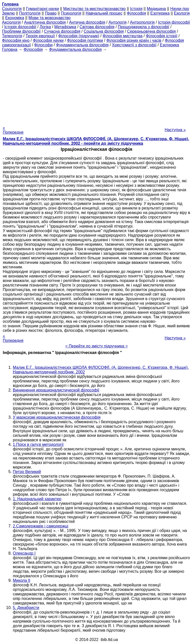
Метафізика (65, 27)
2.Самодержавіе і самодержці (41, 526)
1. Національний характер (37, 499)
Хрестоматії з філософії (134, 45)
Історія (136, 9)
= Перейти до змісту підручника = (97, 346)
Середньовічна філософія (151, 31)
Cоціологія (12, 9)
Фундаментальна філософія (82, 45)
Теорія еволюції (40, 36)
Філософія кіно (16, 40)
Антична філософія (87, 22)
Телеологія (12, 36)
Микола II (22, 580)
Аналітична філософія (45, 22)
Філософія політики (85, 40)
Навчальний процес (104, 13)
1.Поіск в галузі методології (38, 444)
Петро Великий (27, 472)
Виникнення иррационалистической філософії (56, 390)
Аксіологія (11, 22)
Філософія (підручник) (79, 36)
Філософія (136, 13)
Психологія (71, 13)
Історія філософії (174, 22)
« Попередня (13, 130)
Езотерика (160, 13)
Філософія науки (48, 40)
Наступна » (175, 130)
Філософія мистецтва (123, 36)
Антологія (118, 22)
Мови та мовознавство (50, 18)
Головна (10, 49)
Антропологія (142, 22)
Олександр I (24, 553)
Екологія (182, 13)
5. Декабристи (26, 608)
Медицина (156, 9)
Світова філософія (97, 27)
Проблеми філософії (21, 31)
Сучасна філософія (62, 31)
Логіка (45, 27)
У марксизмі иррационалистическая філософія (57, 417)
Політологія (30, 13)
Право (51, 13)
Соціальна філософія (104, 31)
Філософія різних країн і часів (134, 40)
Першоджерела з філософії (144, 27)
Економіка (15, 18)
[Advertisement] (96, 87)
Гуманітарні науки (42, 9)
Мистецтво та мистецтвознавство (94, 9)
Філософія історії (162, 36)
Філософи (43, 45)
